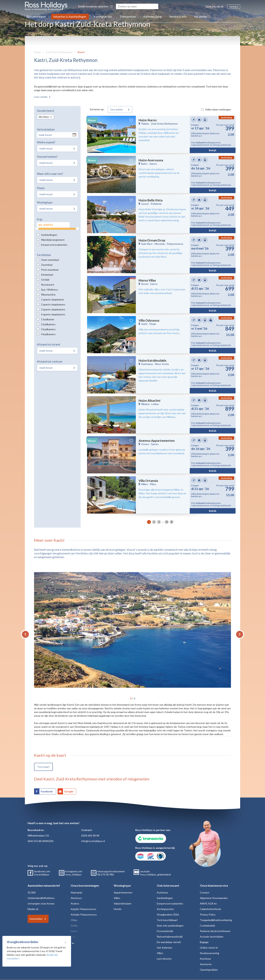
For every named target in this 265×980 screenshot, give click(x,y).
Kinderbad (47, 275)
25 (167, 522)
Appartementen (123, 892)
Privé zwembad (50, 270)
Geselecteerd (45, 111)
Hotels (118, 909)
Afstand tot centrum (50, 361)
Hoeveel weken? (47, 156)
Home (37, 52)
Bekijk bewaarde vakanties (95, 6)
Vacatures (200, 16)
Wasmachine (48, 294)
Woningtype (45, 202)
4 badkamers (48, 334)
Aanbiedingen (49, 235)
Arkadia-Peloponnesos (84, 914)
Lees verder (41, 97)
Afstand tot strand (48, 344)
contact (234, 7)
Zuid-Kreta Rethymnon (59, 52)
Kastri (81, 52)
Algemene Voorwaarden (214, 898)
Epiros (74, 931)
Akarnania (76, 892)
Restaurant (48, 285)
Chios (74, 920)
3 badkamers (48, 329)
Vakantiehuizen (123, 903)
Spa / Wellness (50, 290)
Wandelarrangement (53, 240)
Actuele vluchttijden (212, 937)
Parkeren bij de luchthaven (215, 931)
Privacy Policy (208, 914)
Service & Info (178, 16)
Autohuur (162, 892)
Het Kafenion (165, 948)
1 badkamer (48, 319)
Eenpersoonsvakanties (54, 245)
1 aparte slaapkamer (53, 299)
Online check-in (209, 948)
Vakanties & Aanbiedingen (70, 16)
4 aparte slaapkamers (53, 314)
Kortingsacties (103, 16)
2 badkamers (48, 324)
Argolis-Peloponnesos (83, 909)
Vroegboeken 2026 (168, 914)
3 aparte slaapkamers (53, 309)
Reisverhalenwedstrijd (170, 937)
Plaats (41, 188)
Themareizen (128, 16)
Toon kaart (43, 767)
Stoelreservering (210, 953)
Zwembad (47, 265)
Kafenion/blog (153, 16)
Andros (75, 903)
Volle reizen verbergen (218, 109)
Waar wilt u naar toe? (50, 174)
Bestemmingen (36, 16)
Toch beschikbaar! (167, 920)
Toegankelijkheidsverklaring (216, 920)
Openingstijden (209, 970)
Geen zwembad (50, 260)
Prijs (40, 219)
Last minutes (164, 959)
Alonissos (76, 898)
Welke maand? (46, 142)
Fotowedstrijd (165, 931)
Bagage (204, 942)
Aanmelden (36, 919)
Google (69, 791)
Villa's (117, 898)
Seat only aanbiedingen (170, 926)
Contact (205, 892)
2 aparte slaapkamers (53, 304)
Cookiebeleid (207, 926)
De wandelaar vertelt (169, 942)
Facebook (47, 791)
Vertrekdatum (46, 129)
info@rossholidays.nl (93, 841)
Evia (73, 937)
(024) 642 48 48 (214, 7)
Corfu (74, 926)
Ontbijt (45, 280)
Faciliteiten (44, 255)
